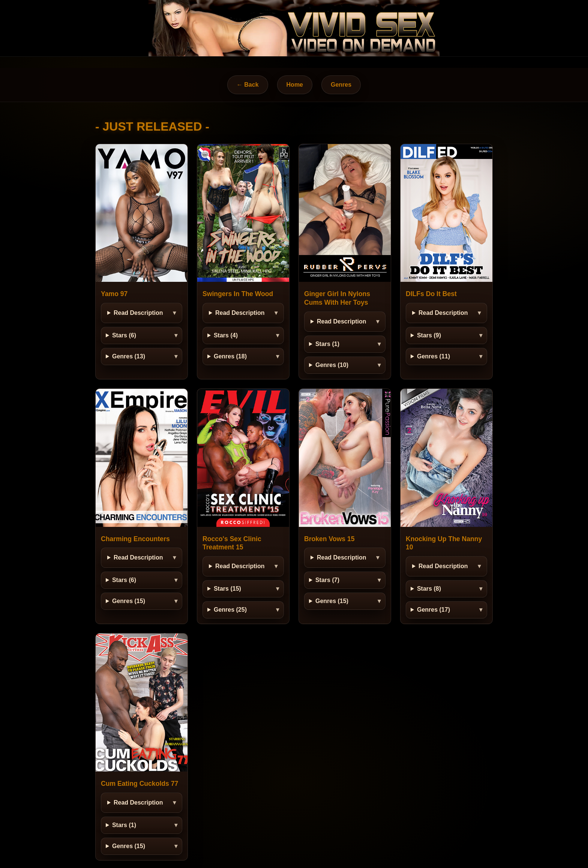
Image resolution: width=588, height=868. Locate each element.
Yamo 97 (114, 294)
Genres (341, 85)
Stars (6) (124, 335)
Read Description (138, 313)
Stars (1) (327, 344)
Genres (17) (433, 610)
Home (295, 85)
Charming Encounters (135, 539)
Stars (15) (227, 589)
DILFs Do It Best (431, 294)
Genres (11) (433, 356)
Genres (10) (332, 365)
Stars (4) (226, 335)
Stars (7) (327, 580)
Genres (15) (129, 601)
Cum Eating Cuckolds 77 (139, 784)
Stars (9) (429, 335)
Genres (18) (230, 356)
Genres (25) (230, 610)
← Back (248, 85)
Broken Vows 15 (329, 539)
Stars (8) (429, 589)
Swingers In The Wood (238, 294)
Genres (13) (129, 356)
